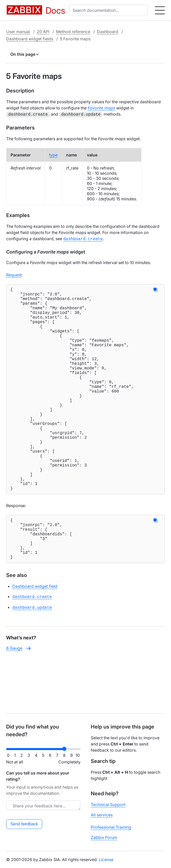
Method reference (73, 32)
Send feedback (24, 824)
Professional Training (111, 827)
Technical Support (108, 805)
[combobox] (110, 10)
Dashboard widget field (35, 640)
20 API (43, 32)
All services (102, 815)
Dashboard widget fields (30, 39)
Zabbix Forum (104, 837)
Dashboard (108, 32)
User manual (18, 32)
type (53, 154)
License (106, 860)
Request (14, 274)
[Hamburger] (160, 10)
